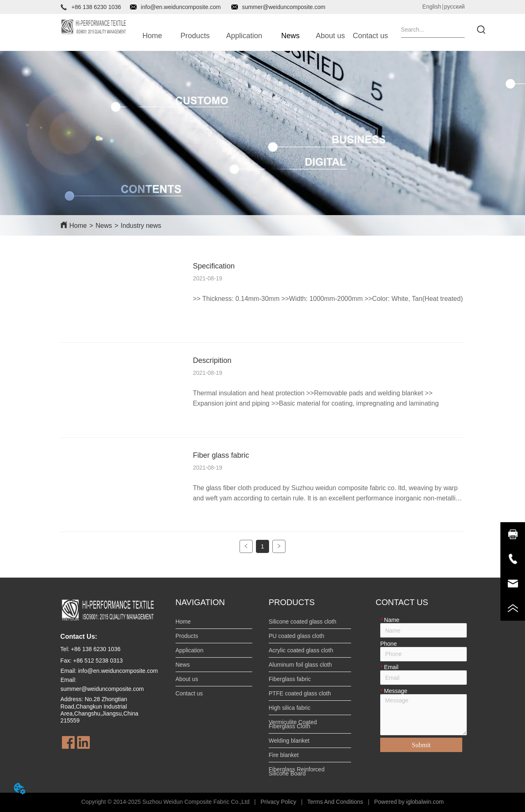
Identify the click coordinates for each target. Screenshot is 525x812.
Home (78, 226)
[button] (195, 36)
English (432, 7)
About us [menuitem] (330, 36)
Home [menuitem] (152, 36)
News (104, 226)
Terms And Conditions (335, 802)
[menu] (261, 36)
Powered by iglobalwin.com (409, 802)
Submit (421, 745)
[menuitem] (195, 36)
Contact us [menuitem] (370, 36)
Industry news (141, 226)
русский (454, 7)
